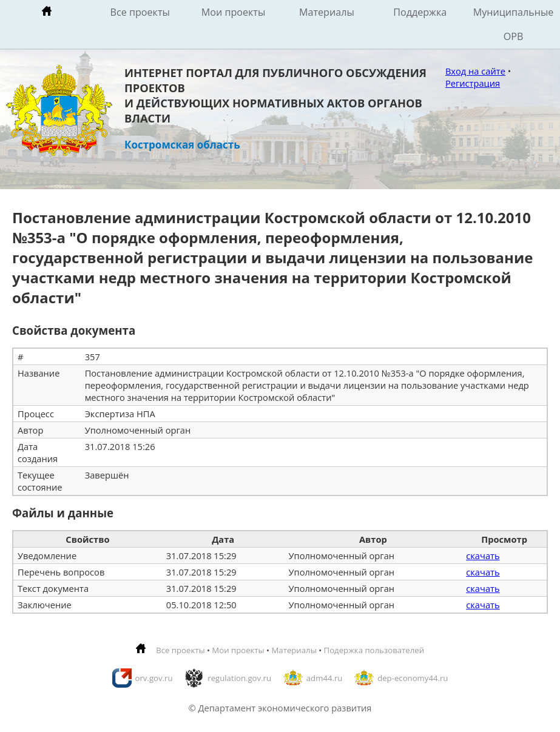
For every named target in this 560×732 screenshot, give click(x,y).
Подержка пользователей (374, 650)
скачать (483, 556)
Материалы (327, 12)
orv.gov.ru (154, 678)
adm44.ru (325, 678)
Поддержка (420, 12)
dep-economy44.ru (413, 678)
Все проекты (140, 12)
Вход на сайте (475, 71)
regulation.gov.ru (239, 678)
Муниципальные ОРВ (514, 24)
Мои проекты (234, 12)
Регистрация (473, 83)
